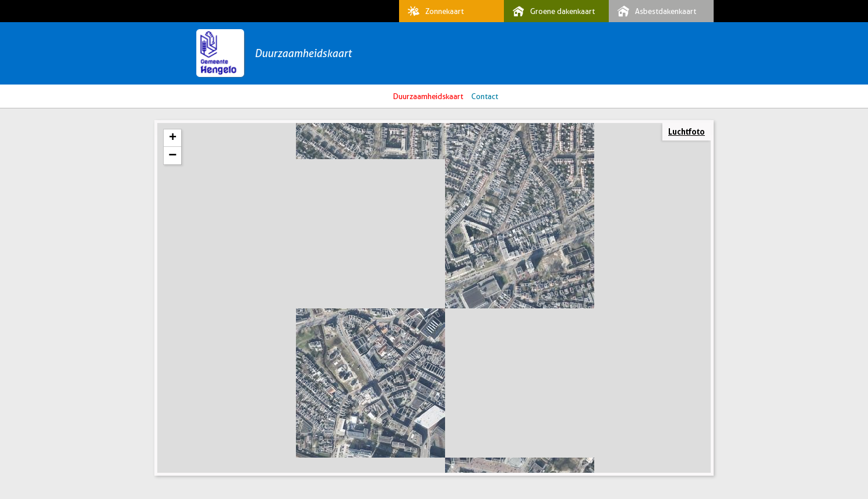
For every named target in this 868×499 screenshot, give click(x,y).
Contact (485, 96)
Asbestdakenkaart (654, 11)
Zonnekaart (433, 11)
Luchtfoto (687, 131)
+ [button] (173, 138)
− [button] (172, 156)
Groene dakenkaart (551, 11)
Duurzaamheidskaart (303, 53)
